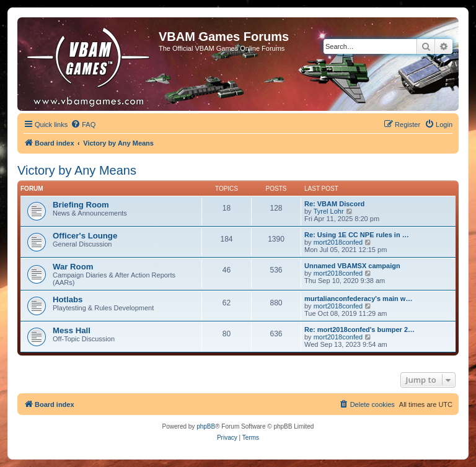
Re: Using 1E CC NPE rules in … (357, 235)
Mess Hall (72, 330)
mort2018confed (338, 242)
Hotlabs (68, 299)
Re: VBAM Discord (334, 204)
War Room (73, 267)
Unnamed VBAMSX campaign (352, 266)
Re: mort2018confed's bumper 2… (359, 330)
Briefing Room (81, 205)
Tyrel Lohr (329, 211)
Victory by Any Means (77, 170)
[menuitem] (83, 124)
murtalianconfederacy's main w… (358, 299)
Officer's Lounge (85, 236)
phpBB (206, 426)
